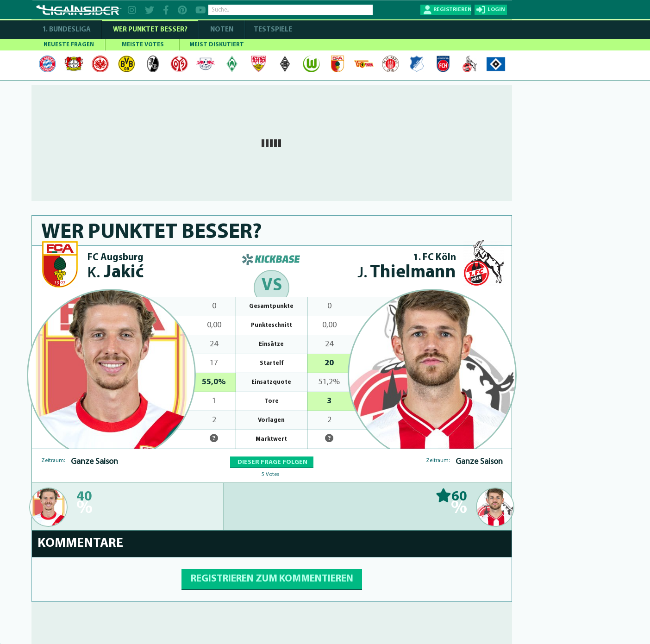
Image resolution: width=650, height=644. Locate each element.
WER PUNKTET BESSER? (150, 30)
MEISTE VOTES (143, 45)
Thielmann (407, 273)
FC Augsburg (116, 258)
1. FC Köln (434, 258)
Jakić (116, 273)
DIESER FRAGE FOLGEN (272, 462)
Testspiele (272, 30)
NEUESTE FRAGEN (69, 45)
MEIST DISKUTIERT (217, 45)
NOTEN (222, 30)
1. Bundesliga (66, 30)
